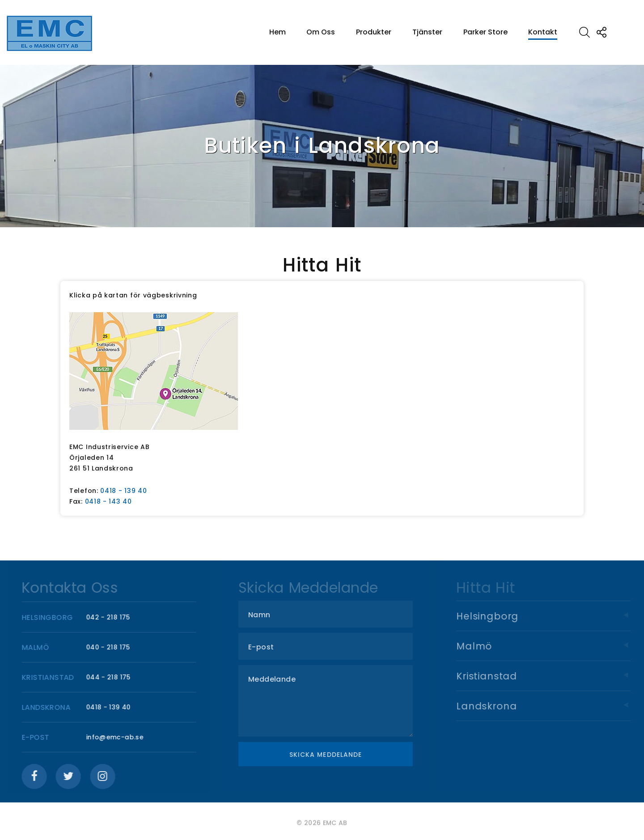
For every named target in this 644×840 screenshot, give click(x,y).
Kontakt (543, 32)
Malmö (552, 646)
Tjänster (427, 32)
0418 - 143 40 (108, 501)
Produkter (374, 32)
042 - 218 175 (112, 617)
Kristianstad (552, 676)
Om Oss (321, 32)
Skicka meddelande (332, 755)
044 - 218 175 (112, 677)
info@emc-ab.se (119, 737)
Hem (278, 32)
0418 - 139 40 (123, 491)
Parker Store (485, 32)
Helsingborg (552, 616)
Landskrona (552, 706)
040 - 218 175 (112, 647)
